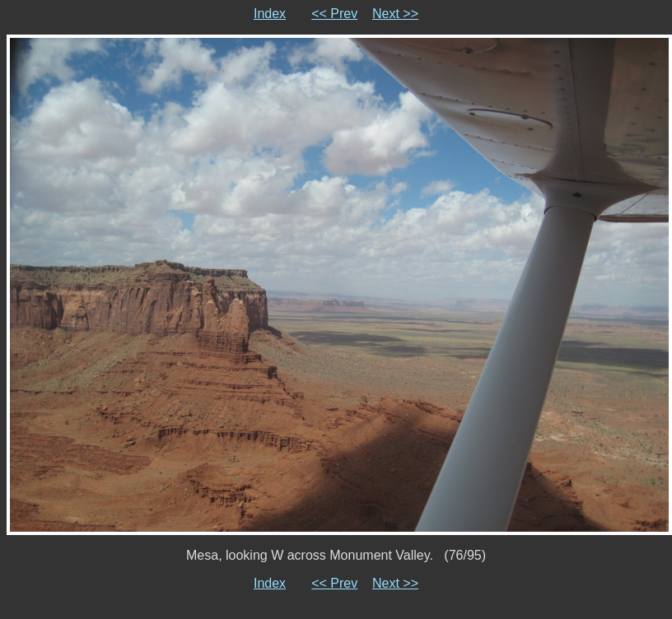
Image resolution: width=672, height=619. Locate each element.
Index (270, 14)
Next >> (395, 14)
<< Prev (334, 14)
